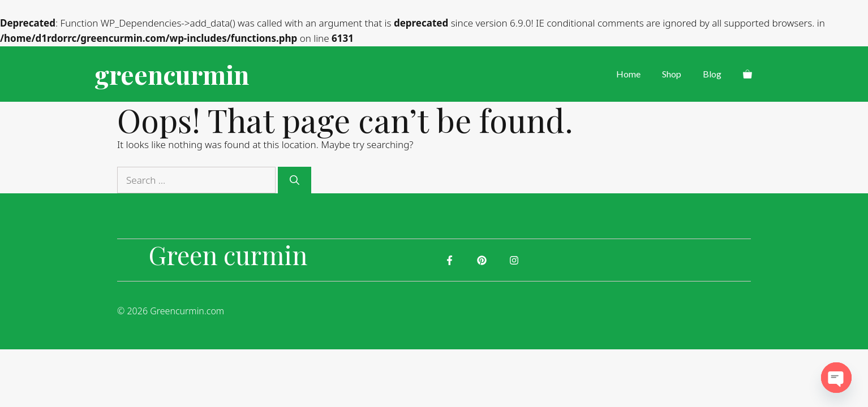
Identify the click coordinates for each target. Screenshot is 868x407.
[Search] (295, 180)
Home (628, 74)
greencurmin (172, 74)
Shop (672, 74)
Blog (712, 74)
